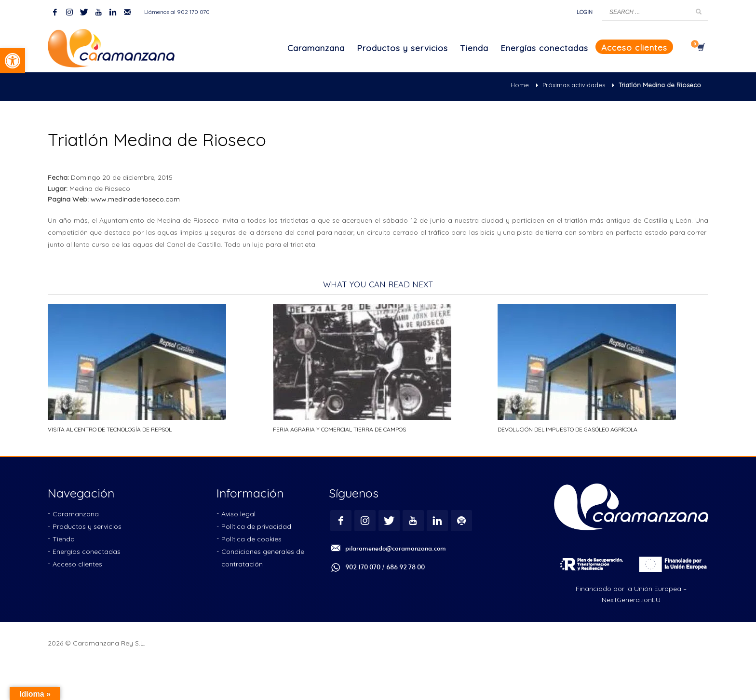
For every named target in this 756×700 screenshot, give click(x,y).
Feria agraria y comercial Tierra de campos (339, 429)
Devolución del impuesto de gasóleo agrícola (567, 429)
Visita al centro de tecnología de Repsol (110, 429)
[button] (13, 61)
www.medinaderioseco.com (135, 199)
